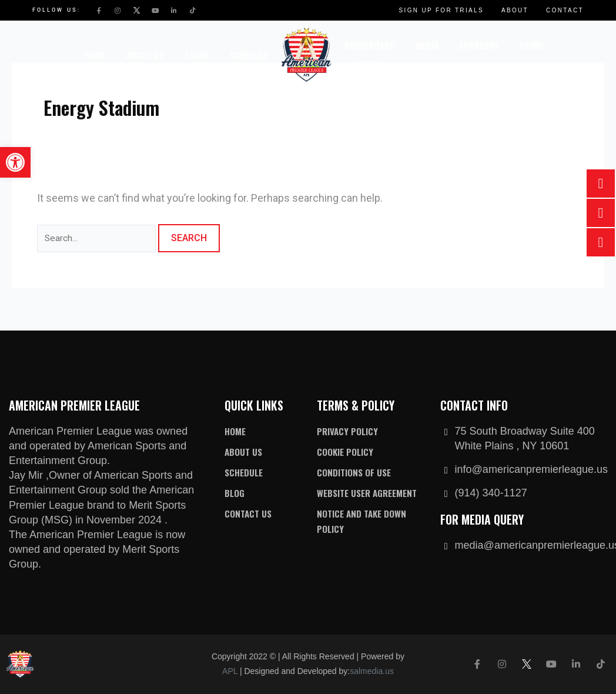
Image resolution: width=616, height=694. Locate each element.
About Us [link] (145, 55)
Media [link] (427, 45)
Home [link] (95, 55)
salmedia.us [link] (372, 671)
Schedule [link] (249, 55)
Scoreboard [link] (370, 45)
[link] (15, 162)
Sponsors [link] (479, 45)
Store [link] (532, 45)
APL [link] (230, 671)
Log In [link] (366, 64)
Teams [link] (197, 55)
